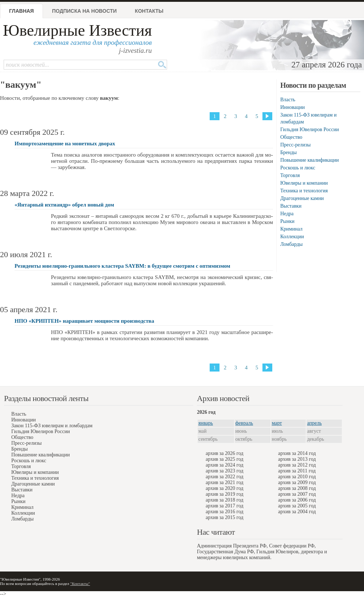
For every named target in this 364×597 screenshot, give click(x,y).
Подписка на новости (84, 11)
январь (206, 423)
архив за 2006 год (297, 500)
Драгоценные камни (302, 198)
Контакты (149, 11)
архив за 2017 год (225, 506)
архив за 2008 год (297, 488)
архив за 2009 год (297, 482)
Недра (287, 214)
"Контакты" (80, 584)
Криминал (291, 229)
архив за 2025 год (225, 459)
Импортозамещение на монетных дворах (65, 144)
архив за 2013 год (297, 459)
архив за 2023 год (225, 471)
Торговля (290, 175)
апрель (314, 423)
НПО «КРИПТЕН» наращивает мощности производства (84, 321)
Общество (291, 137)
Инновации (292, 107)
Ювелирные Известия (77, 30)
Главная (21, 11)
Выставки (291, 206)
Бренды (288, 152)
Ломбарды (291, 244)
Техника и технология (304, 191)
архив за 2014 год (297, 453)
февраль (244, 423)
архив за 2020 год (225, 488)
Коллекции (292, 237)
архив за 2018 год (225, 500)
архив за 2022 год (225, 477)
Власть (288, 100)
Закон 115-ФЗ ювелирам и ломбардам (52, 426)
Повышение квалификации (310, 160)
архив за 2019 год (225, 494)
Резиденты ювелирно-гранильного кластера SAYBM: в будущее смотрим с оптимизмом (122, 266)
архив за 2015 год (225, 517)
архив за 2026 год (225, 453)
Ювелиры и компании (304, 183)
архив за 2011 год (297, 471)
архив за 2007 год (297, 494)
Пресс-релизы (295, 145)
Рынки (287, 221)
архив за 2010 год (297, 477)
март (277, 423)
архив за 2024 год (225, 465)
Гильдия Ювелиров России (310, 129)
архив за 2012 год (297, 465)
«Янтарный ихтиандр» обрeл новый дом (64, 205)
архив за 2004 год (297, 512)
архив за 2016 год (225, 512)
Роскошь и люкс (298, 168)
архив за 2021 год (225, 482)
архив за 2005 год (297, 506)
